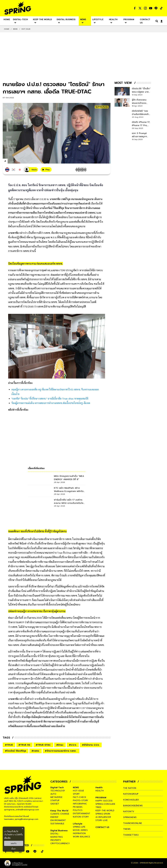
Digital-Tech (57, 788)
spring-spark (103, 814)
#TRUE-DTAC (43, 745)
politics (78, 810)
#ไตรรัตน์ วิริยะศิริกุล (15, 751)
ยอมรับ (14, 843)
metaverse (56, 797)
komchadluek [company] (131, 800)
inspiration (79, 833)
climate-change (60, 814)
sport (76, 794)
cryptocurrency (60, 843)
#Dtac (60, 745)
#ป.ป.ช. (73, 745)
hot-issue (78, 791)
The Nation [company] (130, 788)
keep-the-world (105, 811)
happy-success (104, 801)
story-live (102, 820)
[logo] (18, 8)
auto (53, 794)
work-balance (81, 837)
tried (98, 807)
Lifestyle (78, 824)
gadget (55, 804)
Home (7, 29)
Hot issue (26, 29)
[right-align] (156, 21)
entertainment (82, 814)
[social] (135, 8)
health (100, 791)
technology (58, 791)
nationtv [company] (129, 811)
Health (99, 788)
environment (58, 820)
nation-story (81, 817)
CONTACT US (102, 827)
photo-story (81, 800)
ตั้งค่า (14, 849)
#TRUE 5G (24, 745)
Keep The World (59, 811)
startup (55, 800)
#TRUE (9, 745)
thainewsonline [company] (133, 823)
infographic (80, 804)
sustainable (57, 824)
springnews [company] (130, 817)
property (56, 840)
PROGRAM (101, 798)
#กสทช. (35, 751)
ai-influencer (103, 817)
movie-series (80, 830)
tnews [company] (127, 829)
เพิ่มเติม (7, 838)
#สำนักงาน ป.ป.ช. (91, 745)
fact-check (80, 797)
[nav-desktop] (7, 19)
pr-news (78, 807)
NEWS (15, 29)
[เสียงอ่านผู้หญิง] (31, 170)
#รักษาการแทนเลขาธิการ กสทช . (61, 751)
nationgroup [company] (131, 794)
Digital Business (59, 831)
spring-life (79, 827)
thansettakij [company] (131, 835)
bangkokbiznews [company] (133, 806)
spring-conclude (105, 804)
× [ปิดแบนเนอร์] (22, 829)
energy (54, 817)
